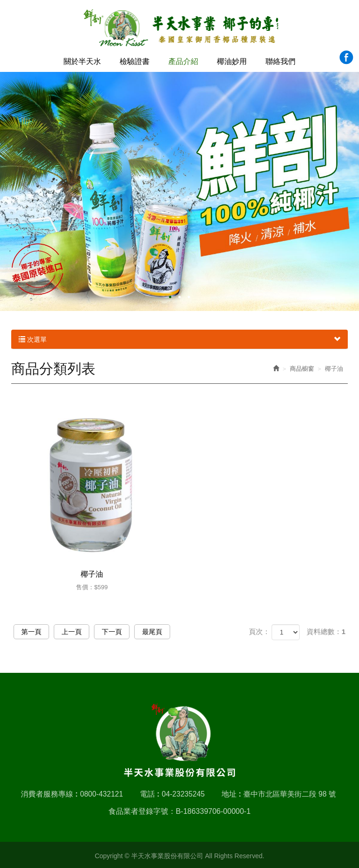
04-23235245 (183, 792)
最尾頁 (170, 632)
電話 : (149, 792)
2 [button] (179, 296)
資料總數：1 (326, 632)
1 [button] (170, 296)
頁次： (259, 632)
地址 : (231, 792)
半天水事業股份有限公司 (180, 28)
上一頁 (79, 632)
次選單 (179, 338)
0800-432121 (100, 792)
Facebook (346, 57)
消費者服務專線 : (47, 792)
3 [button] (189, 296)
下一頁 (125, 632)
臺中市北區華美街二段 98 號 (291, 792)
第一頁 (34, 632)
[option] (179, 190)
